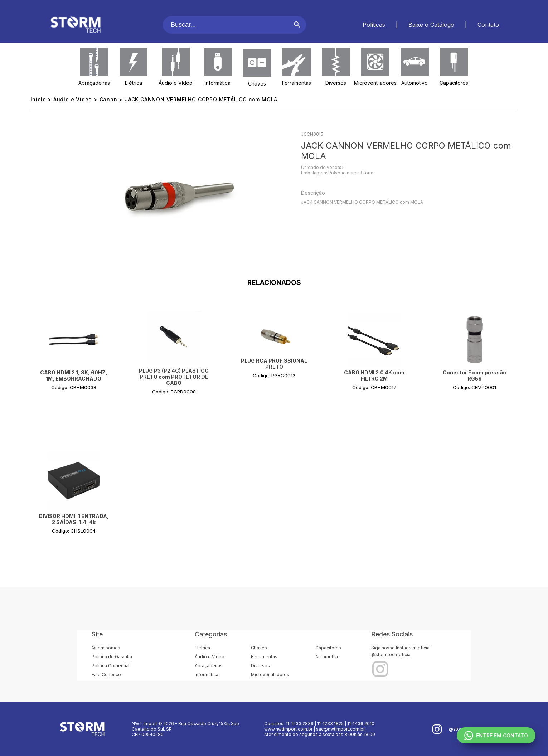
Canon (108, 99)
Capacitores (454, 83)
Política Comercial (111, 666)
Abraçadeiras (94, 83)
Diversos (336, 83)
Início (38, 99)
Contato (488, 25)
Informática (218, 83)
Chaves (257, 84)
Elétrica (134, 83)
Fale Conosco (106, 675)
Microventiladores (375, 83)
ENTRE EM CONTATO (496, 735)
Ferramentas (297, 83)
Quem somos (106, 648)
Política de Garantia (112, 657)
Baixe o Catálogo (431, 25)
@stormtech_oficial (391, 655)
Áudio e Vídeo (176, 83)
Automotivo (414, 83)
